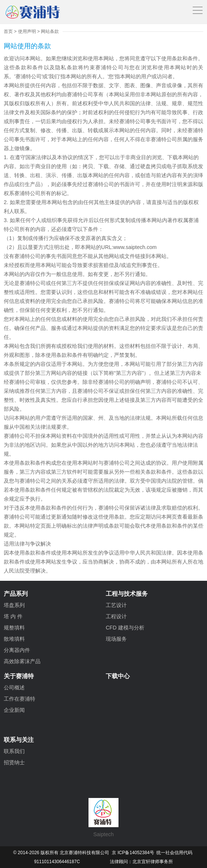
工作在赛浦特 (19, 699)
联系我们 (14, 751)
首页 (8, 31)
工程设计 (116, 616)
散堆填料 (14, 639)
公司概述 (14, 688)
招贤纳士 (14, 762)
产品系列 (16, 594)
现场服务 (116, 639)
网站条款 (50, 31)
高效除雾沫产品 (22, 661)
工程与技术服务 (127, 594)
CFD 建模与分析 (125, 628)
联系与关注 (19, 740)
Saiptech (103, 818)
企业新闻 (14, 710)
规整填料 (14, 628)
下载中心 (118, 676)
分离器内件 (17, 650)
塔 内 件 (13, 616)
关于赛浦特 (19, 676)
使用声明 (27, 31)
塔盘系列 (14, 605)
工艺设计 (116, 605)
